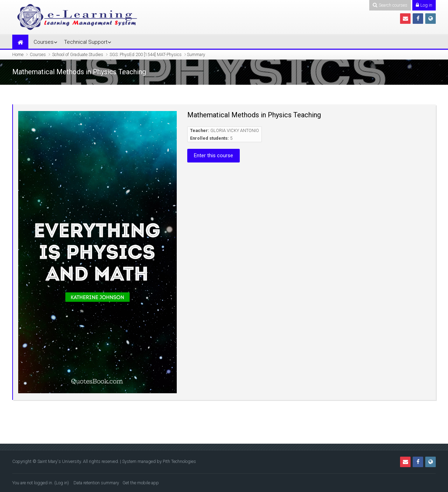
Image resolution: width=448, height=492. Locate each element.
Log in (62, 483)
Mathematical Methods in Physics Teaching (254, 115)
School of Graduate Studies (78, 54)
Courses (44, 42)
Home (18, 54)
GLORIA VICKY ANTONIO (235, 130)
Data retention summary (96, 483)
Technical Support (86, 42)
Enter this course (213, 155)
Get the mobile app (141, 483)
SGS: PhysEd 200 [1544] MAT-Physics (146, 54)
